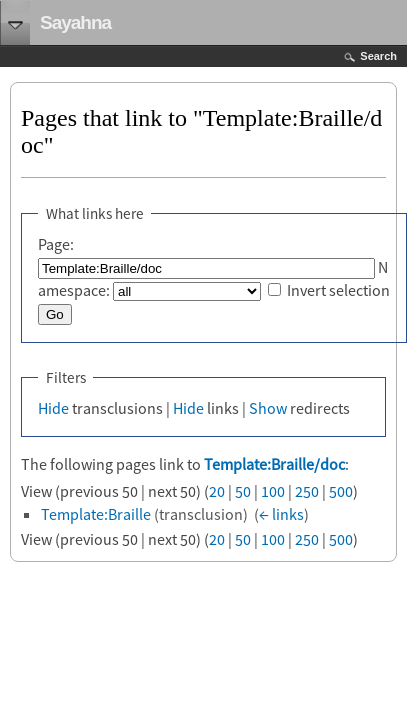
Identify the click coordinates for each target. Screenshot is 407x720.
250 (307, 491)
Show (268, 408)
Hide (53, 408)
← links (281, 514)
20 (217, 491)
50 (243, 491)
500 (341, 491)
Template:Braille (96, 514)
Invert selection (338, 290)
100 (273, 491)
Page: (56, 244)
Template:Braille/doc (274, 464)
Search (378, 56)
